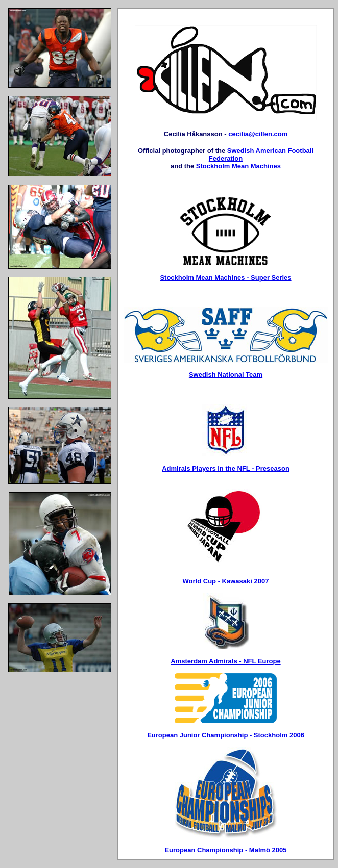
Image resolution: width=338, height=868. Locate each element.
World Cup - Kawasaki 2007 (226, 581)
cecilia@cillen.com (258, 134)
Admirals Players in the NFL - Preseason (226, 468)
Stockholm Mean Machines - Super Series (225, 278)
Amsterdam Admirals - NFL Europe (225, 661)
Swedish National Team (226, 375)
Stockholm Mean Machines (238, 166)
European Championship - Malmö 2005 (225, 850)
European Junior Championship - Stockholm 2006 (226, 735)
